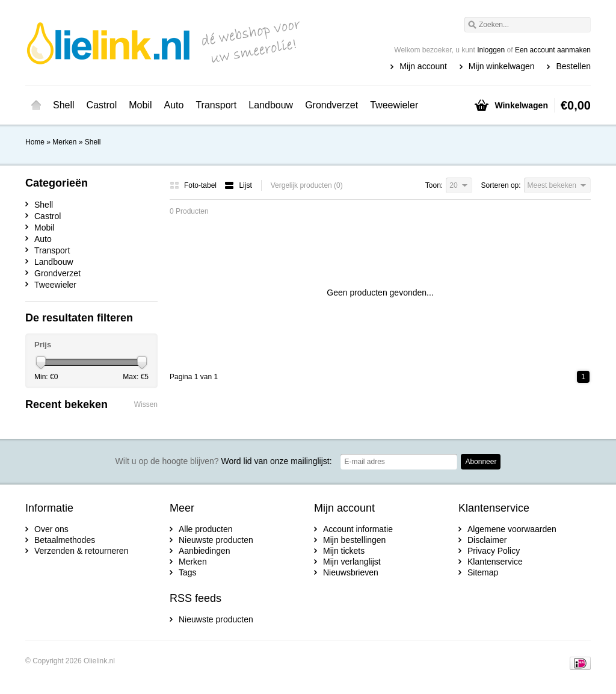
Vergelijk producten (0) (307, 185)
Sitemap (483, 572)
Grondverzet (331, 105)
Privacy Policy (494, 551)
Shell (64, 105)
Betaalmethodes (65, 540)
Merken (64, 142)
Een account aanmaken (553, 50)
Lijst (238, 185)
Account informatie (358, 529)
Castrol (102, 105)
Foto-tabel (194, 185)
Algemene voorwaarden (512, 529)
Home (36, 105)
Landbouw (271, 105)
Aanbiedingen (205, 551)
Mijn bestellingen (354, 540)
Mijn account (423, 66)
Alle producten (206, 529)
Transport (216, 105)
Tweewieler (394, 105)
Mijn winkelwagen (502, 66)
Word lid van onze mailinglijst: (224, 461)
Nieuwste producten (216, 540)
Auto (174, 105)
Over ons (51, 529)
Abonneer (481, 462)
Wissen (146, 404)
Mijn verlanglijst (352, 562)
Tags (188, 572)
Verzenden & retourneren (81, 551)
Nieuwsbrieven (351, 572)
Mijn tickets (344, 551)
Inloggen (491, 50)
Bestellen (573, 66)
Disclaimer (487, 540)
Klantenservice (495, 562)
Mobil (140, 105)
